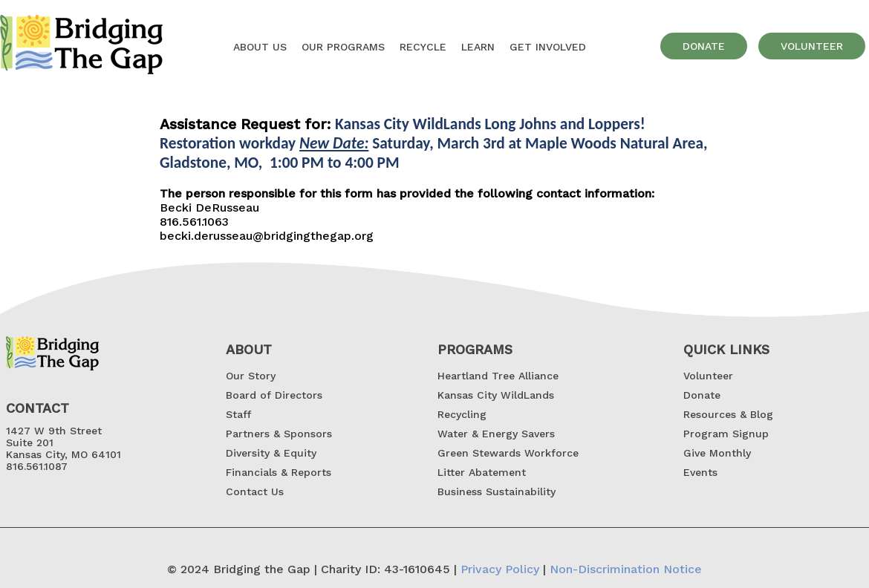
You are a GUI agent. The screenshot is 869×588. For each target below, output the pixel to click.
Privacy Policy (500, 569)
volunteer (812, 46)
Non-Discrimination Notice (626, 569)
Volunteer (708, 376)
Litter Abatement (482, 472)
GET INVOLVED (548, 47)
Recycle (423, 47)
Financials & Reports (279, 472)
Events (700, 472)
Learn (478, 47)
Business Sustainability (497, 491)
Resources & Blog (728, 414)
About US (260, 47)
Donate (702, 395)
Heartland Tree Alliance (498, 376)
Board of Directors (274, 395)
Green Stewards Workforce (508, 453)
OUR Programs (343, 47)
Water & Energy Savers (496, 434)
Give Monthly (717, 453)
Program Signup (726, 434)
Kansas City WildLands (496, 395)
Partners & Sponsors (279, 434)
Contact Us (255, 491)
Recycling (462, 414)
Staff (238, 414)
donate (704, 46)
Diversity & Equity (271, 453)
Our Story (251, 376)
